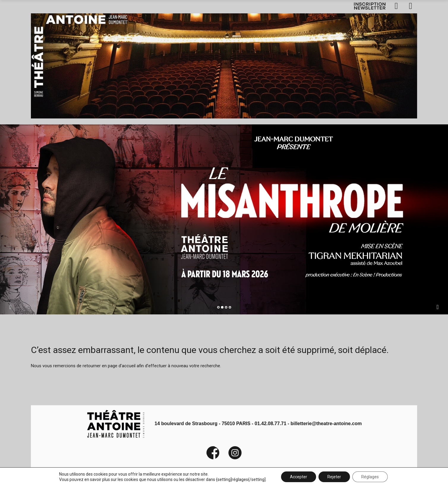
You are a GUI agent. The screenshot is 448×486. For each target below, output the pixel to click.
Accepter (299, 477)
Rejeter (334, 477)
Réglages (370, 477)
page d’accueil (122, 366)
